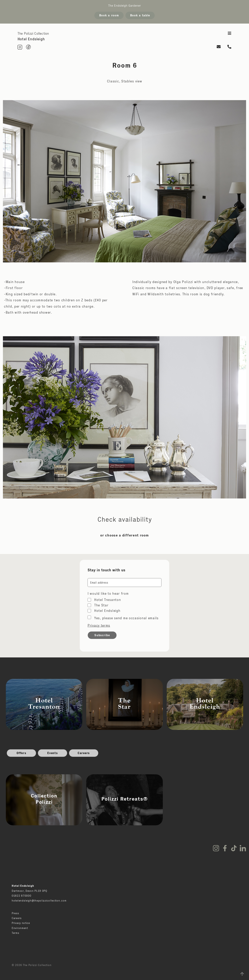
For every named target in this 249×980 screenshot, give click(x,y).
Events (52, 753)
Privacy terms (99, 625)
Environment (20, 928)
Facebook (225, 848)
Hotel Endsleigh (107, 611)
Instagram (216, 848)
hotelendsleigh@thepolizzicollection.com (39, 901)
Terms (15, 933)
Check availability (125, 519)
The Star (101, 605)
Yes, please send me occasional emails (126, 618)
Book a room (109, 15)
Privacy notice (21, 923)
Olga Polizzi (183, 282)
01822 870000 (21, 896)
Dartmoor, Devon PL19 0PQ (29, 891)
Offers (21, 753)
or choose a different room (124, 535)
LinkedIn (243, 848)
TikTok (234, 848)
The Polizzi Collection (33, 34)
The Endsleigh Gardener (124, 6)
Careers (84, 753)
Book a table (140, 15)
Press (15, 913)
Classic (113, 81)
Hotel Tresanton (108, 600)
